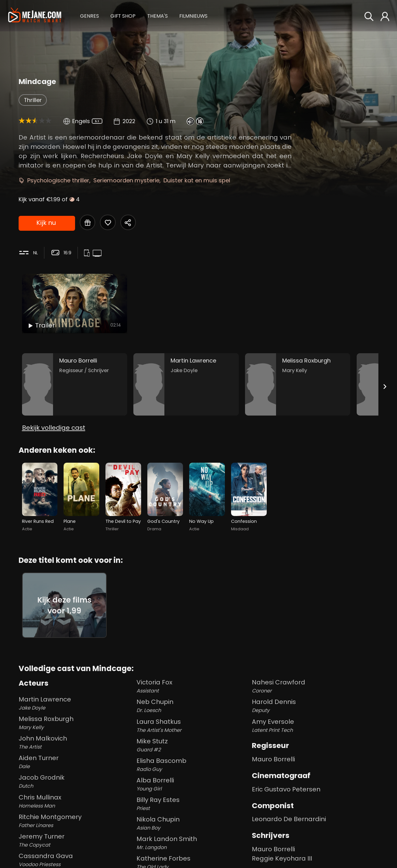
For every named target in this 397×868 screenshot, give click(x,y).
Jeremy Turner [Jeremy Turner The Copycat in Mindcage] (76, 840)
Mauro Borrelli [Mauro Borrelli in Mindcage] (273, 759)
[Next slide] (385, 387)
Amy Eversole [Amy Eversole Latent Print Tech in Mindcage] (315, 726)
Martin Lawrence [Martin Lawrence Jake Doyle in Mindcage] (76, 703)
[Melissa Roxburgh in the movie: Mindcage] (298, 385)
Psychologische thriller (58, 180)
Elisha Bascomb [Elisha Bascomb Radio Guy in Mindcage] (193, 765)
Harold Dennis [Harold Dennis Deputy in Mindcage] (315, 706)
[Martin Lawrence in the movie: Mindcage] (186, 385)
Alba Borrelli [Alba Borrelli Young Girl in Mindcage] (193, 784)
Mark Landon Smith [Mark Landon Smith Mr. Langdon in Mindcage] (193, 843)
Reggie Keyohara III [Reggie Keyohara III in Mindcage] (282, 858)
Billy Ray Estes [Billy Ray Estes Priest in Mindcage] (193, 804)
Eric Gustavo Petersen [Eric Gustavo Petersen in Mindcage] (286, 789)
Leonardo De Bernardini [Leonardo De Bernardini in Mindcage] (289, 819)
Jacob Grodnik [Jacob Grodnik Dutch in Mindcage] (76, 781)
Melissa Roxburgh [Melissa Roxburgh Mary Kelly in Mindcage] (76, 723)
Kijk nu (46, 223)
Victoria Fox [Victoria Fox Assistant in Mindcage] (193, 686)
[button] (89, 15)
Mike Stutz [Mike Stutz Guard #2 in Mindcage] (193, 745)
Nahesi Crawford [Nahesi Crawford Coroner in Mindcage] (315, 686)
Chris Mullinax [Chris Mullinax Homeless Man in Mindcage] (76, 801)
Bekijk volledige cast (54, 428)
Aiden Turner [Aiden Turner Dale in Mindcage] (76, 762)
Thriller (33, 100)
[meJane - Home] (35, 16)
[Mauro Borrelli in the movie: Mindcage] (75, 385)
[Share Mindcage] (128, 222)
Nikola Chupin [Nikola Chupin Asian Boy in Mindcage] (193, 823)
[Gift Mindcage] (87, 222)
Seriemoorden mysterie (126, 180)
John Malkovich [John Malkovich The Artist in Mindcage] (76, 742)
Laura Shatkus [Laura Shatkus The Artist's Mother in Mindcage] (193, 726)
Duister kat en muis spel (197, 180)
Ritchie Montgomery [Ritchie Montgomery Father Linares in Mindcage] (76, 821)
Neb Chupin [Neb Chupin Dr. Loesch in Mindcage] (193, 706)
